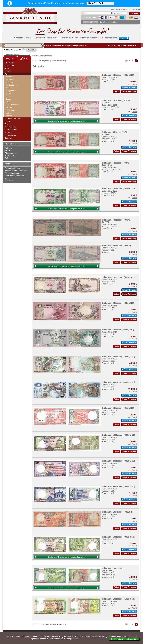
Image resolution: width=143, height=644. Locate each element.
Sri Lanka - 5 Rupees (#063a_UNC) (118, 75)
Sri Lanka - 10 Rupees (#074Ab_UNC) (119, 189)
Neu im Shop (10, 63)
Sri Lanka (29, 50)
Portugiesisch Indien (14, 98)
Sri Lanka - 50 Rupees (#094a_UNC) (118, 486)
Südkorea (10, 114)
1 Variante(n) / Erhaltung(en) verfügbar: (67, 266)
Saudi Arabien (11, 100)
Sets (7, 124)
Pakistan (9, 92)
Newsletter (82, 45)
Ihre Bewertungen (60, 45)
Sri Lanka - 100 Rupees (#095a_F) (117, 512)
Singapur (9, 103)
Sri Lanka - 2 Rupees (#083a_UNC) (118, 303)
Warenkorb (132, 45)
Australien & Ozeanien (13, 119)
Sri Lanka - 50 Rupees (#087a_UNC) (118, 382)
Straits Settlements (13, 109)
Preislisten (8, 148)
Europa (8, 121)
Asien (19, 50)
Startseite (8, 50)
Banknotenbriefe (11, 130)
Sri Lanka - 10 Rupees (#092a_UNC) (118, 435)
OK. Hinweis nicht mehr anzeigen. (124, 639)
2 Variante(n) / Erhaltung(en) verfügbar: (67, 121)
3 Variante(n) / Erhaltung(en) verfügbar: (67, 209)
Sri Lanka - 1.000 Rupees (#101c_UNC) (114, 569)
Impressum (9, 181)
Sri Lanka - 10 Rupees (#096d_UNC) (119, 537)
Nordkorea (10, 86)
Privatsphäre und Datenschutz (16, 171)
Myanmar (9, 75)
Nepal (8, 81)
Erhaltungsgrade (11, 153)
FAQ (6, 158)
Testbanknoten (10, 127)
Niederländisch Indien (14, 84)
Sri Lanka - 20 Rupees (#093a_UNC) (118, 461)
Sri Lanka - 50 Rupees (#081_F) (116, 246)
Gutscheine (9, 138)
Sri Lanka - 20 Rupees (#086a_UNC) (118, 357)
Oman (8, 89)
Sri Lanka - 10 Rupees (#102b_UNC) (119, 599)
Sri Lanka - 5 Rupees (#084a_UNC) (118, 330)
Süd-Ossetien (11, 112)
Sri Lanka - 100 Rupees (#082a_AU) (118, 277)
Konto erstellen (134, 9)
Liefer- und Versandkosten (14, 176)
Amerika (8, 71)
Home (49, 45)
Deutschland (10, 66)
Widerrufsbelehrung (12, 173)
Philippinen (10, 95)
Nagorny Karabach (13, 78)
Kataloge (8, 133)
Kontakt (72, 45)
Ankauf (7, 151)
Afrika (7, 68)
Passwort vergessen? (119, 9)
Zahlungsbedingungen (13, 168)
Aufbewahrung (10, 135)
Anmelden (112, 45)
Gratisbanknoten (11, 156)
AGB (6, 178)
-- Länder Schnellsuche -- (17, 54)
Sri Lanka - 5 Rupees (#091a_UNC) (118, 408)
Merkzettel (122, 45)
